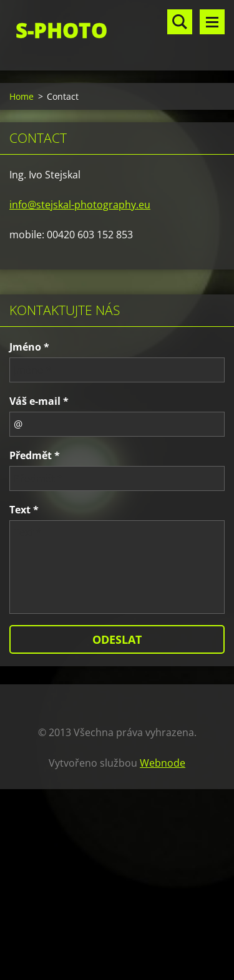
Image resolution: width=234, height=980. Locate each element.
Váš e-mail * (39, 401)
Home (22, 96)
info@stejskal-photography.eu (80, 205)
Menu (212, 22)
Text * (24, 510)
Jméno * (29, 347)
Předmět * (35, 455)
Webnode (163, 763)
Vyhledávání (180, 22)
